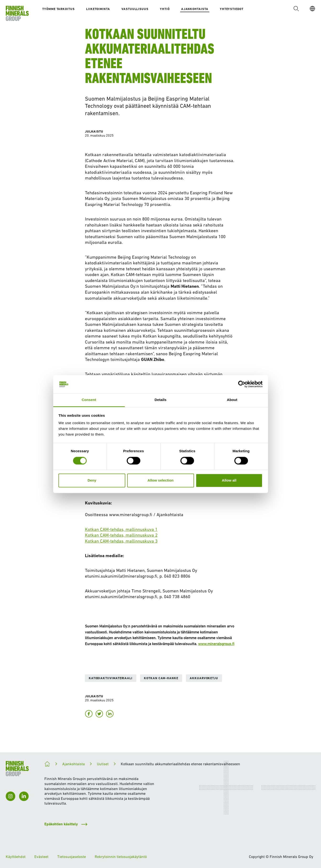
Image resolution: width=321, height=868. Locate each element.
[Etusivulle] (17, 13)
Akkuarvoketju (204, 678)
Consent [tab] (89, 400)
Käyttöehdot (16, 857)
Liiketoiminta (98, 9)
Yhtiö (165, 9)
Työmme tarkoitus (58, 9)
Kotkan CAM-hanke (161, 678)
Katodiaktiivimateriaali (111, 678)
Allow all (229, 480)
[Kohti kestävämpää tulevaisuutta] (47, 764)
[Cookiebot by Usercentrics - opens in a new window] (242, 384)
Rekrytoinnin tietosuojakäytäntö (121, 857)
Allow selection (160, 480)
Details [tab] (161, 400)
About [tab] (232, 400)
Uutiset (103, 764)
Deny (92, 480)
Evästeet (41, 857)
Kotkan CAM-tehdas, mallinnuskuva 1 (121, 529)
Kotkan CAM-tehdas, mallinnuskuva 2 (121, 535)
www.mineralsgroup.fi (216, 644)
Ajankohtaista (195, 9)
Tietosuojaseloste (72, 857)
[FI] (311, 9)
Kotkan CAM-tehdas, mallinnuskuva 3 (121, 541)
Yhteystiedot (232, 9)
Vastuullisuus (135, 9)
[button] (295, 9)
